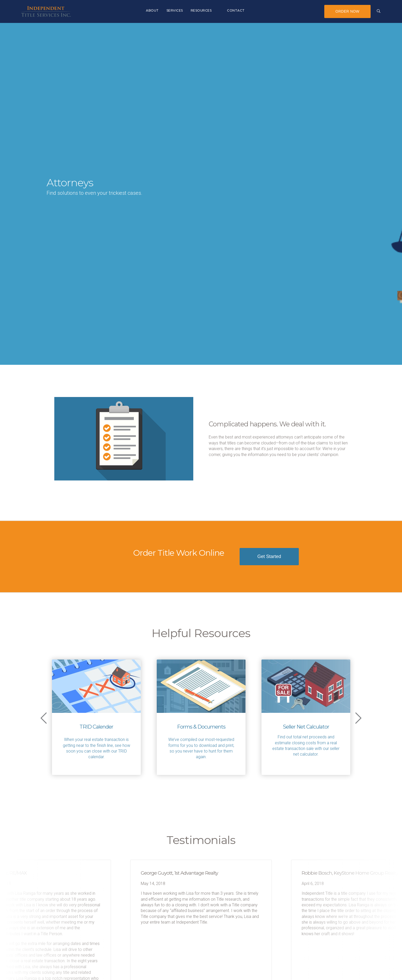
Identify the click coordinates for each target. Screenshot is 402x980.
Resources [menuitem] (201, 10)
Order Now (347, 11)
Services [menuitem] (175, 10)
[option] (96, 717)
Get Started (269, 556)
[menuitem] (219, 8)
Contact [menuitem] (236, 10)
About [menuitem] (152, 10)
